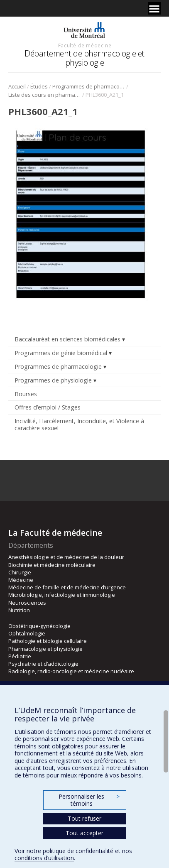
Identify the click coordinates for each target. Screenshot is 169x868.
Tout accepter (84, 833)
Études (39, 86)
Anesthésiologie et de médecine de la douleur (66, 557)
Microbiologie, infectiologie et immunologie (62, 595)
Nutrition (19, 610)
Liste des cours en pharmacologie (45, 95)
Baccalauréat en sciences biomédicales (67, 339)
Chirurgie (20, 572)
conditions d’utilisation (44, 858)
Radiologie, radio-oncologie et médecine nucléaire (71, 671)
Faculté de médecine (85, 45)
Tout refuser (84, 818)
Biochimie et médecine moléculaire (52, 565)
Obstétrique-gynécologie (39, 626)
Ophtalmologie (27, 633)
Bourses (26, 394)
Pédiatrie (20, 656)
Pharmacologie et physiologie (45, 649)
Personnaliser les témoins (89, 800)
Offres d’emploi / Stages (48, 407)
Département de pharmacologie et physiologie (84, 58)
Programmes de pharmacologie (89, 86)
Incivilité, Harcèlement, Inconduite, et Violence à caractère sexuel (79, 424)
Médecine (21, 580)
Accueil (17, 86)
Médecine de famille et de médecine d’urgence (67, 587)
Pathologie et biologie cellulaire (48, 641)
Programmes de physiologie (53, 380)
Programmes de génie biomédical (61, 353)
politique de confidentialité (78, 851)
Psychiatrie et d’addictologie (43, 664)
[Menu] (154, 8)
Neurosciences (27, 603)
